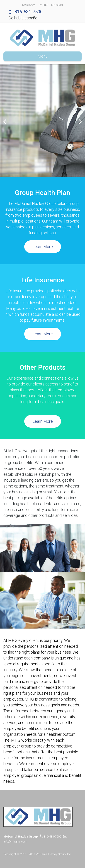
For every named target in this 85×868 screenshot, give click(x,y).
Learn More (43, 247)
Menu (43, 56)
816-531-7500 (26, 12)
